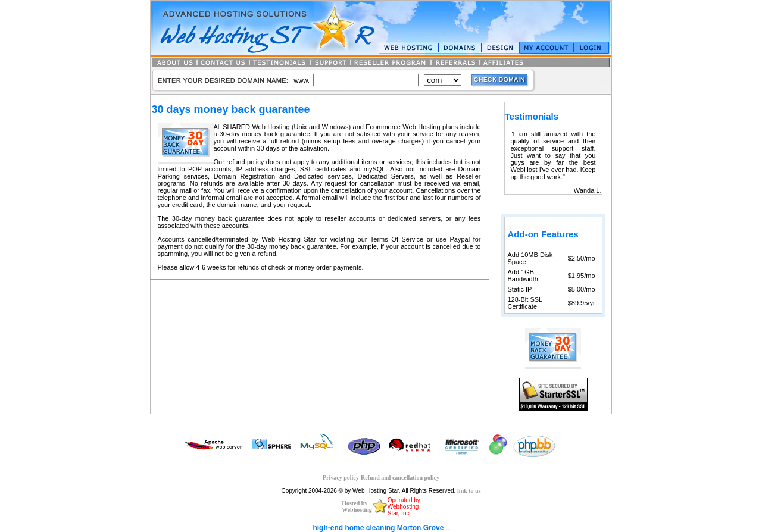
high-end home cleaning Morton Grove (378, 528)
